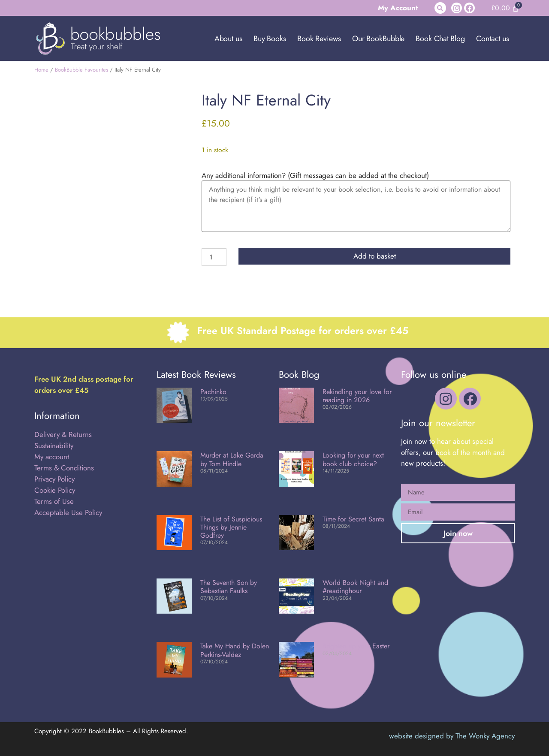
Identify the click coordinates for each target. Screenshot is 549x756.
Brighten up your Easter (356, 646)
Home (41, 70)
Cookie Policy (55, 490)
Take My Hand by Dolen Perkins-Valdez (235, 650)
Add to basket (375, 256)
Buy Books (270, 39)
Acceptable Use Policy (69, 512)
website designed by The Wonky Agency (452, 736)
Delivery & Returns (63, 434)
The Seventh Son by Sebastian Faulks (229, 587)
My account (52, 457)
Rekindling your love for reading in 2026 (357, 396)
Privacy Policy (54, 479)
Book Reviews (319, 39)
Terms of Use (54, 501)
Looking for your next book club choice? (353, 459)
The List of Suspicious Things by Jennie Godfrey (231, 527)
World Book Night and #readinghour (355, 587)
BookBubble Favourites (81, 70)
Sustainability (54, 446)
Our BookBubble (379, 39)
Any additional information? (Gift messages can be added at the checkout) (315, 176)
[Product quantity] (214, 257)
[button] (440, 8)
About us (228, 39)
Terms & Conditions (64, 468)
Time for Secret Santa (353, 519)
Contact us (493, 39)
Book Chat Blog (440, 39)
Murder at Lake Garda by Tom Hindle (232, 459)
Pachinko (213, 392)
